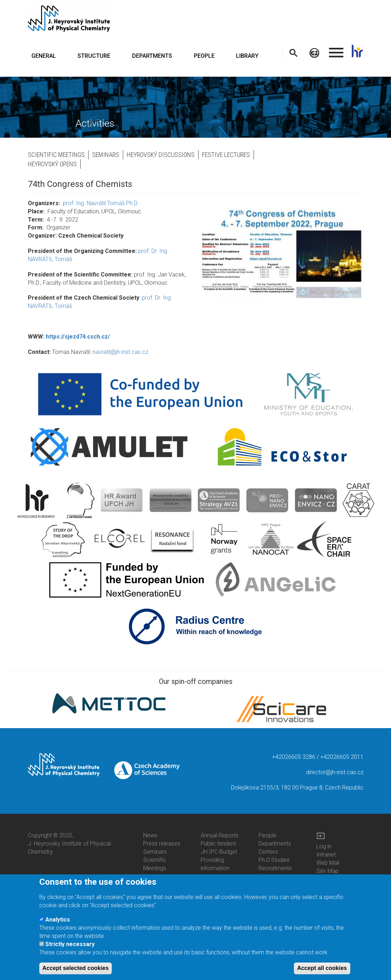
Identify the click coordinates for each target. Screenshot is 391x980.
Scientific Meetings (56, 155)
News (150, 835)
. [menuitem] (336, 49)
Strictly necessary (70, 947)
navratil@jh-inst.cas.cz (120, 352)
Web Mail (328, 863)
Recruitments (275, 868)
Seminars (106, 155)
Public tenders (218, 844)
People (267, 835)
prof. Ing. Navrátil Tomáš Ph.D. (101, 203)
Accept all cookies (322, 971)
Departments (275, 844)
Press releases (162, 844)
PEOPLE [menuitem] (204, 56)
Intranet (326, 855)
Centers (268, 852)
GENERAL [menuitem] (44, 56)
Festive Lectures (226, 155)
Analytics (58, 922)
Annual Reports (220, 835)
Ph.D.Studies (274, 860)
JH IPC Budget (219, 852)
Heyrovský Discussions (161, 155)
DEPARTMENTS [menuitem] (152, 56)
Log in (324, 846)
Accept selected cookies (76, 971)
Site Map (327, 871)
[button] (282, 253)
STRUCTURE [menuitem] (94, 56)
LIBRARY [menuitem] (247, 56)
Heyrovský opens (52, 164)
